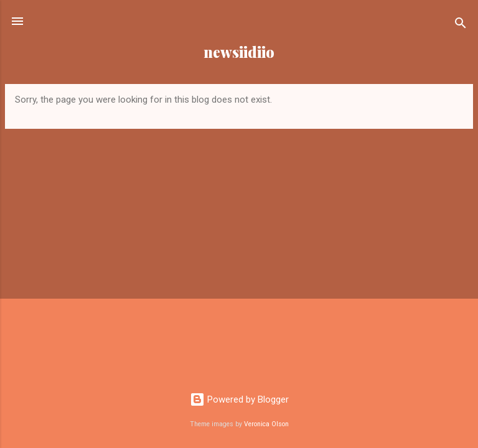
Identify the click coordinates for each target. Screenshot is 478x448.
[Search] (461, 25)
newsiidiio (239, 52)
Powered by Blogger (239, 399)
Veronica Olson (266, 424)
